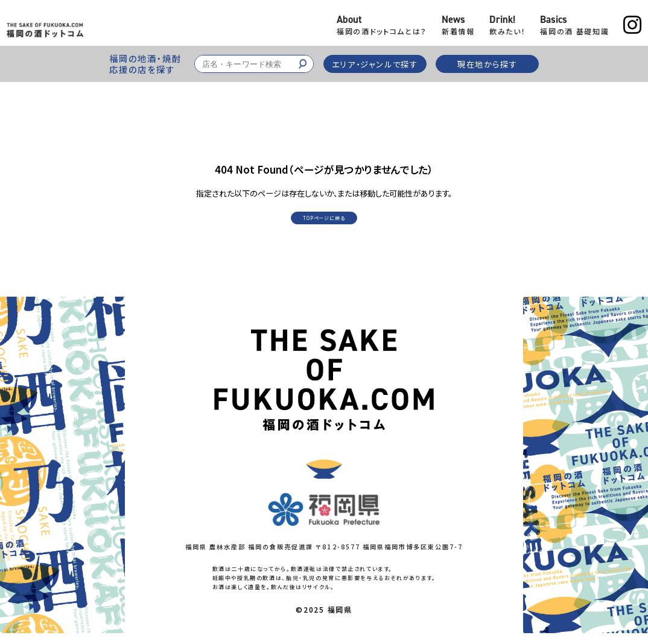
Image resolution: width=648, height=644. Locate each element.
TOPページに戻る (324, 226)
